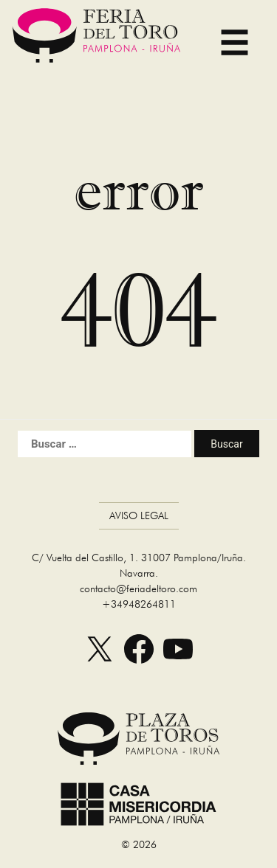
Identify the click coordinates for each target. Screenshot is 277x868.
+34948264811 (139, 604)
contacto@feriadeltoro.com (138, 588)
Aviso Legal (139, 515)
